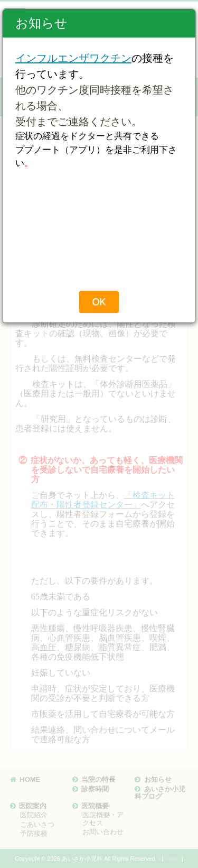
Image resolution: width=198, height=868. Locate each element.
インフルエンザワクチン (73, 58)
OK (99, 302)
